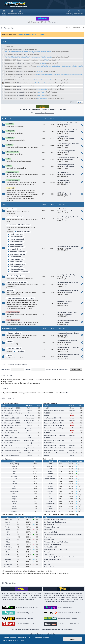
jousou (19, 75)
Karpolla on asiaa (30, 421)
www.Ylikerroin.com (9, 329)
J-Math (14, 506)
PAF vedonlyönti (14, 257)
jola (50, 494)
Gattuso (20, 86)
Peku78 (66, 153)
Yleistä (4, 204)
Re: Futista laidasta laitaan (52, 453)
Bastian (29, 430)
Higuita (8, 524)
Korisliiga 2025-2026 (50, 547)
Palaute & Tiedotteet (14, 333)
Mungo (72, 413)
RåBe (30, 413)
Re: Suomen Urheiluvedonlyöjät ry (55, 426)
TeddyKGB (67, 248)
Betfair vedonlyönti (15, 234)
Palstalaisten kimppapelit (52, 527)
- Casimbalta (61, 109)
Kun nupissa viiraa (50, 430)
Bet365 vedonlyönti (22, 232)
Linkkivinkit (10, 290)
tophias (50, 474)
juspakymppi (8, 564)
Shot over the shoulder (51, 567)
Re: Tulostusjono (42, 98)
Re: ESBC (47, 413)
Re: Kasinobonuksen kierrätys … (69, 320)
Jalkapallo (10, 131)
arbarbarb (21, 92)
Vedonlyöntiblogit (13, 180)
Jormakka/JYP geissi (65, 301)
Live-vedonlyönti (12, 152)
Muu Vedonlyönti (12, 172)
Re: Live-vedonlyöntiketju (66, 151)
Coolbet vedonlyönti (16, 242)
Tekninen (20, 49)
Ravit (8, 159)
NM (30, 438)
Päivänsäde (8, 559)
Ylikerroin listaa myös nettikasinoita (43, 634)
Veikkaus (47, 564)
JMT (14, 481)
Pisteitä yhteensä (6, 459)
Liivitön (66, 393)
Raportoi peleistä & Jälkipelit (17, 282)
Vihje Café (10, 188)
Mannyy (72, 408)
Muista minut (64, 369)
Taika (66, 284)
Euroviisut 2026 (49, 539)
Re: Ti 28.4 (42, 63)
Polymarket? (62, 209)
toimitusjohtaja (50, 479)
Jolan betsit (48, 537)
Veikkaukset (19, 351)
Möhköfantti (68, 211)
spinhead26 (21, 55)
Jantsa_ (14, 489)
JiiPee (8, 542)
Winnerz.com (53, 22)
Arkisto (9, 355)
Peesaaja (14, 476)
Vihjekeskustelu (7, 119)
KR (72, 428)
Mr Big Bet (67, 277)
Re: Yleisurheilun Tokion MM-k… (69, 123)
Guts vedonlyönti (14, 249)
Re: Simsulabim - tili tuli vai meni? (54, 435)
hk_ (72, 440)
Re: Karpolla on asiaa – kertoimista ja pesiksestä (17, 421)
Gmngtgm (50, 491)
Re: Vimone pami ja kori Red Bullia (55, 411)
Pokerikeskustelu (13, 312)
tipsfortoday (68, 343)
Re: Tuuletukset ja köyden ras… (68, 282)
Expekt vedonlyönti (15, 244)
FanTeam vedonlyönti (16, 247)
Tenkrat (66, 146)
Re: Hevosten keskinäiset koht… (68, 290)
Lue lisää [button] (21, 641)
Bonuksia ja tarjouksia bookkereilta (55, 522)
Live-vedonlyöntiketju (51, 532)
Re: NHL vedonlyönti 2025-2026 (68, 144)
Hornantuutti (68, 160)
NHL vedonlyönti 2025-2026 (10, 418)
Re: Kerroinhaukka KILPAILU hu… (69, 348)
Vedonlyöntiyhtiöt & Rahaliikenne (18, 225)
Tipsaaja (14, 496)
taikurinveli (21, 63)
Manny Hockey (14, 464)
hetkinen (50, 476)
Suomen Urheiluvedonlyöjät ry (53, 428)
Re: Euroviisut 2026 (64, 172)
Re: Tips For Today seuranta (67, 341)
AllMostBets (8, 547)
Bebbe (8, 534)
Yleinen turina (11, 209)
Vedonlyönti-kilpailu (14, 348)
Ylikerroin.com (69, 132)
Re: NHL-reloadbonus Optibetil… (69, 355)
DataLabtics (8, 567)
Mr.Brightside (14, 491)
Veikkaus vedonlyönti (16, 269)
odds (50, 469)
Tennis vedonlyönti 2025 (66, 165)
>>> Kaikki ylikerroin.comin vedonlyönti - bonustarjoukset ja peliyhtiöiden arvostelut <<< (43, 630)
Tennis (9, 166)
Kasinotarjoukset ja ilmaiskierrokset (55, 549)
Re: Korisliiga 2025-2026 (9, 430)
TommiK (14, 484)
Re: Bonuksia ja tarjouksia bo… (68, 246)
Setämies (67, 125)
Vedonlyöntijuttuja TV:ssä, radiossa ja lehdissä (59, 557)
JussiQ (14, 494)
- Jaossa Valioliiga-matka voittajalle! (31, 34)
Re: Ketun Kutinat (42, 86)
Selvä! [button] (72, 639)
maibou (72, 443)
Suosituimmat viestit (50, 403)
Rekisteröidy (22, 365)
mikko (72, 416)
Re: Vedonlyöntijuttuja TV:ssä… (68, 217)
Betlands (47, 562)
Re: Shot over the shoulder (43, 83)
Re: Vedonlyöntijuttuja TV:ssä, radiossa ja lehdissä (17, 413)
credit (66, 219)
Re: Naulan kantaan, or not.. (43, 80)
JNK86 (66, 303)
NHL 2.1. (47, 408)
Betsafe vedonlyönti (16, 237)
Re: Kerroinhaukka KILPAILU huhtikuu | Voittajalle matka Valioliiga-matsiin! (28, 52)
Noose (72, 438)
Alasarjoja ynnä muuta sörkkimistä (55, 519)
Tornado (14, 509)
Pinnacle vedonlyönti (16, 259)
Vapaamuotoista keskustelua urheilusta (20, 298)
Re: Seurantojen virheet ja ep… (68, 333)
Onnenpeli (14, 511)
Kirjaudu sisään (7, 365)
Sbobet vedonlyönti (15, 262)
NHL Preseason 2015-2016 (52, 418)
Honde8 (50, 471)
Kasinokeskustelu (13, 320)
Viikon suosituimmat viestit (10, 403)
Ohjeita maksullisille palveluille (54, 423)
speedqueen (68, 314)
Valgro (14, 499)
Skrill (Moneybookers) (16, 264)
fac (50, 496)
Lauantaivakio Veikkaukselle (67, 130)
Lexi (18, 80)
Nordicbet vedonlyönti (16, 254)
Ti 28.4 (46, 60)
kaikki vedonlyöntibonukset (44, 113)
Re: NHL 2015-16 (49, 443)
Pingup (19, 66)
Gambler (50, 484)
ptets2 (8, 529)
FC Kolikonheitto (50, 504)
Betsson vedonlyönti (16, 239)
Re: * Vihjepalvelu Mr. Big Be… (68, 275)
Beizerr (20, 60)
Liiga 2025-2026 (63, 137)
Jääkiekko (10, 138)
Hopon (66, 356)
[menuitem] (12, 12)
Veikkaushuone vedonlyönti (18, 272)
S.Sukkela (72, 411)
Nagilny (29, 455)
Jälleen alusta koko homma (53, 559)
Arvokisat (10, 124)
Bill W (19, 83)
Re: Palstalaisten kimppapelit (68, 158)
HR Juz (14, 479)
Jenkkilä (9, 145)
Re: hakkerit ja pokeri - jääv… (67, 312)
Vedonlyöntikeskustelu (14, 217)
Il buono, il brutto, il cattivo (52, 544)
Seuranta (10, 342)
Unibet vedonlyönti (15, 267)
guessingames (69, 174)
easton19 (50, 466)
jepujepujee (29, 443)
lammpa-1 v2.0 (72, 453)
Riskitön (8, 527)
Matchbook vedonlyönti (17, 252)
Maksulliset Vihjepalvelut (15, 276)
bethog (30, 435)
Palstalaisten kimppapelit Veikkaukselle (57, 542)
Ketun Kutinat (48, 529)
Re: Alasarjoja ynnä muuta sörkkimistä (14, 453)
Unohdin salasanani (52, 369)
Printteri (20, 98)
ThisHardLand (8, 519)
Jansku (8, 539)
